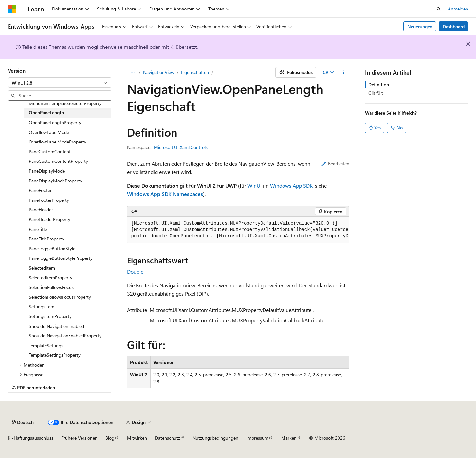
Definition (379, 84)
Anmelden (458, 9)
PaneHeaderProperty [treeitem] (50, 219)
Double (135, 271)
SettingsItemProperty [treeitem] (50, 316)
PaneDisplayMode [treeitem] (47, 171)
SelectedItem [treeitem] (42, 268)
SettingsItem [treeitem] (42, 306)
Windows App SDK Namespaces (165, 194)
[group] (238, 230)
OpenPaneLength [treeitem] (46, 113)
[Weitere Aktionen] (343, 72)
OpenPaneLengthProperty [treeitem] (55, 122)
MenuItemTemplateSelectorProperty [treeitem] (65, 103)
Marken (289, 438)
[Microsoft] (12, 9)
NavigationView (159, 72)
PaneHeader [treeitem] (41, 210)
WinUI (255, 186)
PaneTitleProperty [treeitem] (46, 239)
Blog (110, 438)
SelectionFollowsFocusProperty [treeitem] (60, 297)
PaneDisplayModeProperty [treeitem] (55, 181)
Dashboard (454, 26)
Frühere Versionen (79, 438)
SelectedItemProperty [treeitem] (51, 278)
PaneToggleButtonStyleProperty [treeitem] (61, 258)
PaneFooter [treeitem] (40, 190)
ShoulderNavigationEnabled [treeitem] (56, 326)
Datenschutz (167, 438)
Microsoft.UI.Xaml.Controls (181, 147)
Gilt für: (376, 93)
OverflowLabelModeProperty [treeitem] (58, 142)
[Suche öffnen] (439, 9)
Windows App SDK (291, 186)
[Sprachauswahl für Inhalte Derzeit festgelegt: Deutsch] (23, 422)
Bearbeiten (335, 164)
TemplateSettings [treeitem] (46, 345)
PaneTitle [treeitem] (38, 229)
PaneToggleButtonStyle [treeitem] (52, 248)
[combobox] (60, 83)
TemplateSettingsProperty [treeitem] (55, 355)
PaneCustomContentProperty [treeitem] (58, 161)
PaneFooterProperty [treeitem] (49, 200)
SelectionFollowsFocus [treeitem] (51, 287)
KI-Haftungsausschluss (31, 438)
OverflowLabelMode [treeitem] (49, 132)
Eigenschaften (195, 72)
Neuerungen (420, 26)
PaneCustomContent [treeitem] (50, 152)
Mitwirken (137, 438)
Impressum (257, 438)
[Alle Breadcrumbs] (133, 72)
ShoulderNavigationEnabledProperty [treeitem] (65, 336)
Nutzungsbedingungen (215, 438)
